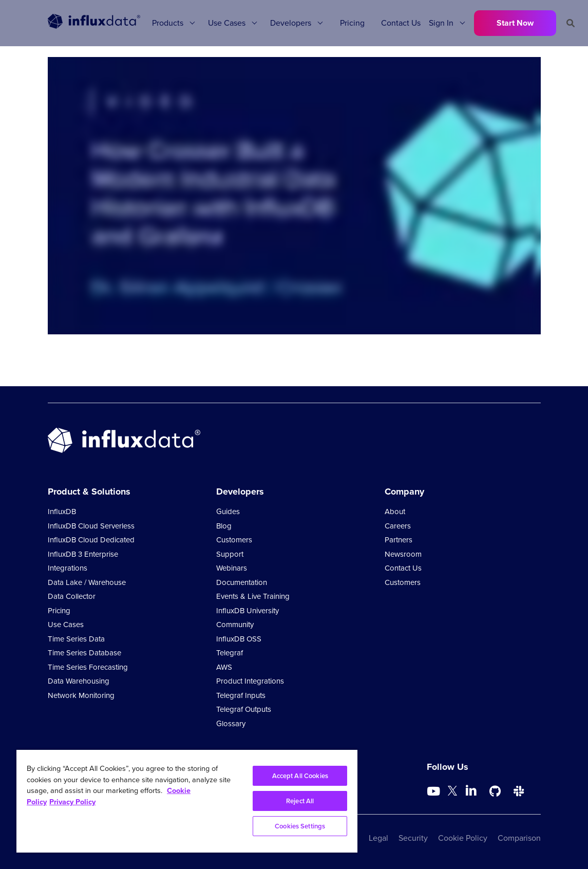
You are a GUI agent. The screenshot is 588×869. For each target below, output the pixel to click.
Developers (291, 23)
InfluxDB (62, 512)
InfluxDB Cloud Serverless (91, 526)
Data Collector (72, 596)
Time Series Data (76, 639)
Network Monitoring (81, 695)
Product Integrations (250, 681)
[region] (187, 801)
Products (168, 23)
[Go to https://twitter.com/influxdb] (452, 793)
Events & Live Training (253, 596)
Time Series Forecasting (88, 667)
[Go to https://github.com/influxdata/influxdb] (495, 791)
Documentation (242, 582)
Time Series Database (84, 653)
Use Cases (227, 23)
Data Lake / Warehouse (87, 582)
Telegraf (230, 653)
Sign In (441, 23)
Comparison (519, 838)
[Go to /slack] (519, 791)
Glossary (231, 724)
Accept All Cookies (300, 776)
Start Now (515, 23)
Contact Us (401, 23)
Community (235, 625)
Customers (234, 540)
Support (230, 554)
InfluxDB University (248, 611)
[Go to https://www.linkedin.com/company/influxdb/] (471, 790)
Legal (378, 838)
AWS (224, 667)
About (395, 512)
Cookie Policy (463, 838)
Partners (399, 540)
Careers (398, 526)
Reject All (300, 801)
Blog (224, 526)
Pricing (352, 23)
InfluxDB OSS (239, 639)
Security (413, 838)
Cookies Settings (300, 826)
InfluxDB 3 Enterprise (83, 554)
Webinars (232, 568)
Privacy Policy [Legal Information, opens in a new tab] (72, 802)
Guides (228, 512)
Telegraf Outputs (244, 709)
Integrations (68, 568)
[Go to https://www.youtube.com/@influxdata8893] (435, 791)
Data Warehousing (79, 681)
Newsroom (403, 554)
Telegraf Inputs (241, 695)
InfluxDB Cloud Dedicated (91, 540)
